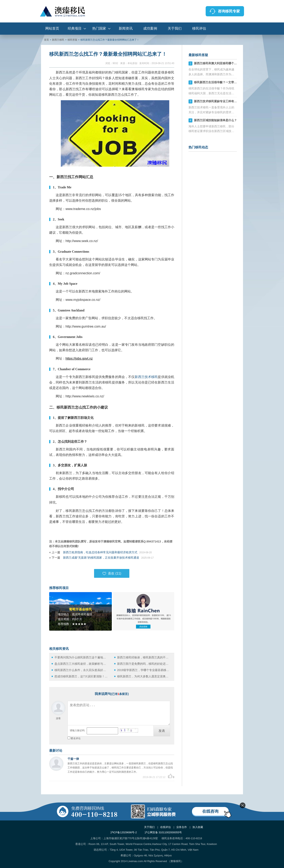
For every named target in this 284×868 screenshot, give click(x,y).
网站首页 (52, 28)
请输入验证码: (77, 730)
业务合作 (182, 827)
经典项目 (75, 28)
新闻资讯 (126, 28)
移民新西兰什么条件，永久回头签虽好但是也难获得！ (81, 670)
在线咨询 (210, 811)
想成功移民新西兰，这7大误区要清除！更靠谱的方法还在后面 (81, 676)
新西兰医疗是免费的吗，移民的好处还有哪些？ (144, 664)
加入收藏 (198, 827)
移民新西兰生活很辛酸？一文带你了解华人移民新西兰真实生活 (234, 82)
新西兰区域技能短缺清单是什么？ (215, 120)
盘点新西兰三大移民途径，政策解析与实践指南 (81, 664)
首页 (47, 40)
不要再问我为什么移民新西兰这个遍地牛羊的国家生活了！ (81, 657)
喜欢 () (112, 573)
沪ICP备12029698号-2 (124, 832)
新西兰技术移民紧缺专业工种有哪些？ (218, 101)
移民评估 (199, 28)
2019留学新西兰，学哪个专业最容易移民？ (144, 670)
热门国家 (99, 28)
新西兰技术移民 (146, 377)
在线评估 (165, 827)
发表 (162, 731)
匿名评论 (76, 738)
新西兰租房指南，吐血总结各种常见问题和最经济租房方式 (100, 552)
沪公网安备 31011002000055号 (163, 832)
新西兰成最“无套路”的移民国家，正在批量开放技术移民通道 (101, 558)
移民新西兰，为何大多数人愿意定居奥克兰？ (144, 676)
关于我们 (175, 28)
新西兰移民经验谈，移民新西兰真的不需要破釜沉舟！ (144, 657)
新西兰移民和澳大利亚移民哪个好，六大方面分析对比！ (230, 63)
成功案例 (150, 28)
